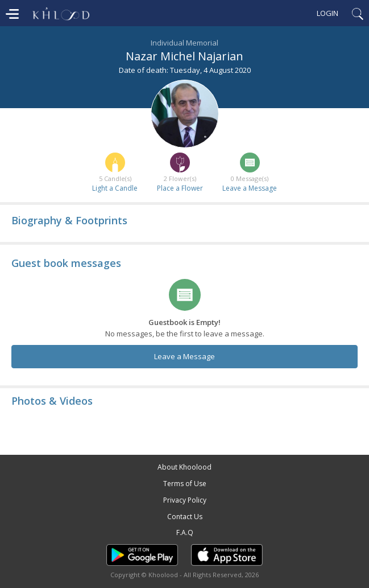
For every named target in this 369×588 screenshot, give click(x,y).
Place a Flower (180, 188)
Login (327, 13)
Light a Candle (115, 188)
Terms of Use (185, 484)
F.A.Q (185, 533)
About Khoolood (184, 467)
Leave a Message (250, 188)
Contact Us (185, 517)
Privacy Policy (185, 500)
